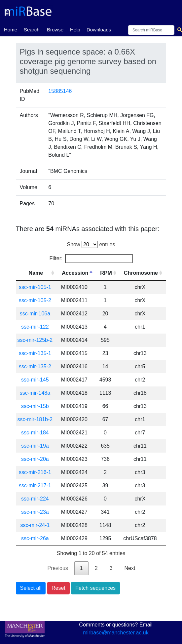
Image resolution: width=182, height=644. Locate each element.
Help (75, 30)
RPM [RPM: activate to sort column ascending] (106, 273)
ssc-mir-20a (35, 459)
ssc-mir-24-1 (35, 525)
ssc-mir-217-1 (35, 485)
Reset (58, 588)
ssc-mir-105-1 (35, 287)
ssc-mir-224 (35, 499)
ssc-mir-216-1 (35, 472)
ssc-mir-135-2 (35, 366)
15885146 (60, 91)
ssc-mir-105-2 (35, 300)
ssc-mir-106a (35, 314)
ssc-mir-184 (35, 433)
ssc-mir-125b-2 (35, 340)
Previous (58, 568)
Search (32, 30)
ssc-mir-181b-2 (35, 419)
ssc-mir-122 (35, 327)
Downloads (99, 30)
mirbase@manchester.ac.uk (116, 633)
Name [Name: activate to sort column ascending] (36, 273)
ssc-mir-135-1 (35, 353)
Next (130, 568)
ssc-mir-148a (35, 393)
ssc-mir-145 (35, 380)
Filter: (91, 259)
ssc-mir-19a (35, 446)
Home (11, 29)
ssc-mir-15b (35, 406)
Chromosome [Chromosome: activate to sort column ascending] (141, 273)
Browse (55, 30)
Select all (31, 588)
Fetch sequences (95, 588)
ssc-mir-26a (35, 538)
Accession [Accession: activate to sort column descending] (75, 273)
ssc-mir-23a (35, 512)
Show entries (91, 244)
